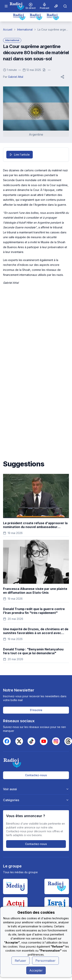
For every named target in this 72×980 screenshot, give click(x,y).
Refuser (20, 961)
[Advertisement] (36, 330)
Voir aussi (36, 789)
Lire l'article (20, 155)
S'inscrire (36, 710)
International (25, 29)
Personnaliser (45, 961)
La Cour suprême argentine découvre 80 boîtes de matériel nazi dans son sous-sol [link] (53, 29)
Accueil (8, 29)
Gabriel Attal (16, 77)
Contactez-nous (36, 775)
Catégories (36, 800)
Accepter (36, 970)
